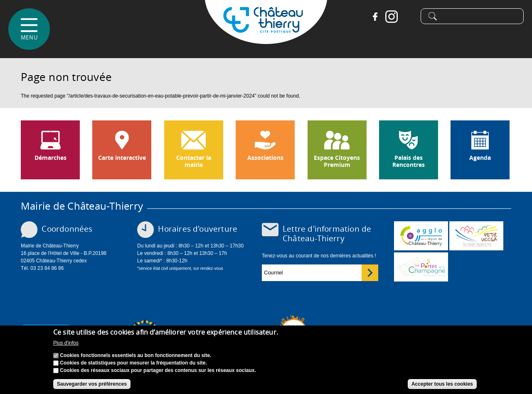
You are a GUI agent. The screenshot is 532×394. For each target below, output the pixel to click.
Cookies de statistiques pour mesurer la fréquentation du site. (133, 364)
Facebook (375, 17)
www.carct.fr (421, 236)
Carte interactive (122, 158)
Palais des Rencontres (409, 161)
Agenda (480, 158)
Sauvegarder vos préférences (92, 385)
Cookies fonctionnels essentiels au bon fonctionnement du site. (135, 356)
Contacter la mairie (194, 161)
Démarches (50, 158)
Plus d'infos (66, 344)
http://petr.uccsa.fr (476, 236)
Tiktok (408, 17)
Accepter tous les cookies (442, 385)
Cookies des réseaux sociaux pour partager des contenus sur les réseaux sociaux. (158, 371)
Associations (265, 158)
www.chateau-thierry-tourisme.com (421, 267)
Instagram (392, 17)
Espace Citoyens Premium (337, 161)
